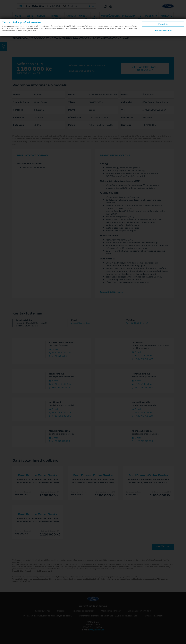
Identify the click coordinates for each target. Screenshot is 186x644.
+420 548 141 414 (137, 323)
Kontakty (166, 16)
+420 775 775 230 (142, 441)
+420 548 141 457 (143, 384)
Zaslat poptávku (145, 68)
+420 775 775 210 (142, 359)
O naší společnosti (154, 616)
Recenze (61, 611)
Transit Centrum (56, 17)
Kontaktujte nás (43, 611)
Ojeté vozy (30, 17)
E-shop (95, 17)
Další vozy (163, 547)
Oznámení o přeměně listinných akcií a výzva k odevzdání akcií (109, 616)
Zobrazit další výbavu (111, 292)
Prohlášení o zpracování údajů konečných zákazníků (48, 616)
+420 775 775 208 (142, 387)
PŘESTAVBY (129, 16)
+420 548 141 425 (60, 413)
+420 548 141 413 (143, 356)
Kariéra (71, 16)
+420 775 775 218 (142, 416)
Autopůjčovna (110, 16)
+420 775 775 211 (59, 356)
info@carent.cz (97, 630)
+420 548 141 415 (60, 353)
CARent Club (84, 17)
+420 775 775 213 (59, 387)
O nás (140, 17)
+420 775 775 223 (59, 441)
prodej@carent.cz (81, 323)
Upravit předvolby (163, 30)
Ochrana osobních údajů (139, 611)
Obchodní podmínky (111, 611)
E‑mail (54, 349)
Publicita (151, 16)
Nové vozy (18, 17)
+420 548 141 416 (60, 384)
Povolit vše (163, 24)
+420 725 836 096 (60, 416)
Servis (41, 16)
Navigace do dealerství (83, 611)
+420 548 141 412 (143, 413)
